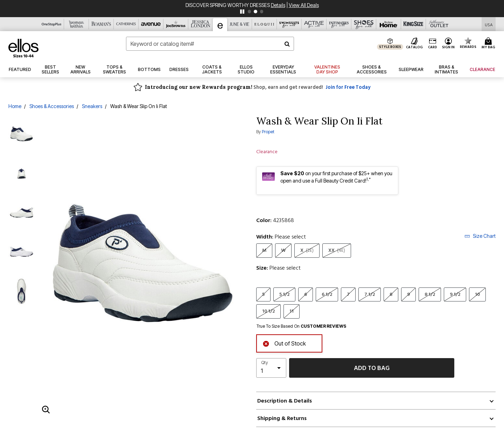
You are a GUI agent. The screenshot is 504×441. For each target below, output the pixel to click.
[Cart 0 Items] (489, 44)
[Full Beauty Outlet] (438, 24)
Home (15, 106)
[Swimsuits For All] (289, 24)
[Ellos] (220, 25)
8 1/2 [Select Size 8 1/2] (430, 294)
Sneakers (92, 106)
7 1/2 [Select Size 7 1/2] (370, 294)
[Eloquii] (264, 24)
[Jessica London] (201, 24)
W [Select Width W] (283, 250)
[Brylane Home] (389, 24)
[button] (449, 44)
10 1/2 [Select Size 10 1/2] (268, 311)
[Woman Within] (76, 24)
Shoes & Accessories (52, 106)
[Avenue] (151, 24)
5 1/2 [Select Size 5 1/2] (284, 294)
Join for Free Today (348, 87)
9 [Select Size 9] (408, 294)
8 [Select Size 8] (391, 294)
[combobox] (210, 44)
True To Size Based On (301, 326)
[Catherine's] (126, 24)
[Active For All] (314, 24)
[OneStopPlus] (52, 24)
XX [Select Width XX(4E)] (337, 250)
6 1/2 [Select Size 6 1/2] (327, 294)
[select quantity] (271, 368)
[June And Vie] (240, 24)
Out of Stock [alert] (284, 343)
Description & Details (285, 401)
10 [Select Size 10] (477, 294)
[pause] (242, 12)
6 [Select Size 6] (306, 294)
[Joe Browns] (176, 24)
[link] (246, 70)
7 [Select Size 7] (348, 294)
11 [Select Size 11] (292, 311)
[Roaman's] (101, 24)
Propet (268, 132)
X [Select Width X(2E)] (307, 250)
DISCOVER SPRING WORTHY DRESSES (228, 5)
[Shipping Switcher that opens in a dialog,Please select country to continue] (489, 24)
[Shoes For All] (364, 24)
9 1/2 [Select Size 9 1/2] (455, 294)
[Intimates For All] (339, 24)
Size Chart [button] (480, 236)
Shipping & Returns (282, 418)
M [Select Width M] (264, 250)
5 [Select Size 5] (263, 294)
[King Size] (414, 24)
